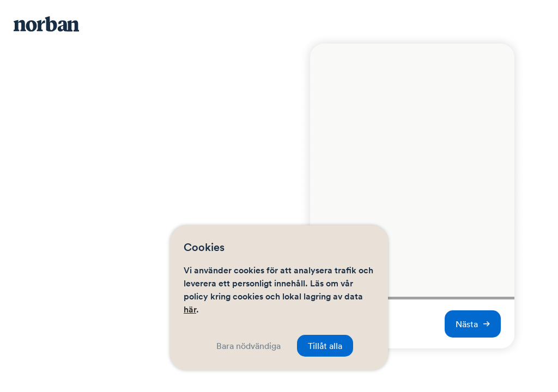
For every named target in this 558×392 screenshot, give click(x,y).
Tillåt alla (325, 346)
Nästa (473, 324)
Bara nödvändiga (248, 346)
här (190, 310)
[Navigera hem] (57, 24)
